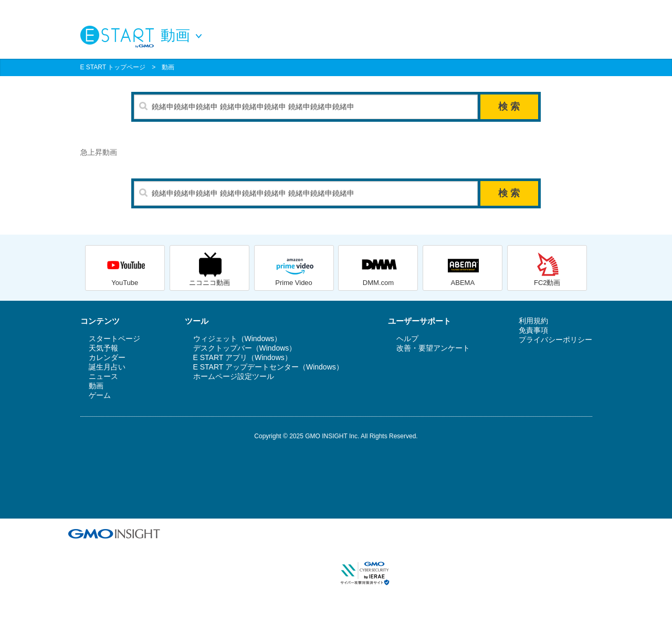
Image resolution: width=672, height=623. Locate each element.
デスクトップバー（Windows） (245, 348)
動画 (168, 67)
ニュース (103, 376)
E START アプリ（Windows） (243, 357)
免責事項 (533, 330)
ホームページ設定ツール (234, 376)
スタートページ (114, 339)
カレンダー (107, 357)
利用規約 (533, 321)
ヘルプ (407, 339)
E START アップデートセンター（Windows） (268, 367)
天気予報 (103, 348)
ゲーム (100, 395)
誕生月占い (107, 367)
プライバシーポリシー (555, 340)
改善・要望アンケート (433, 348)
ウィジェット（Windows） (238, 339)
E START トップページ (113, 67)
